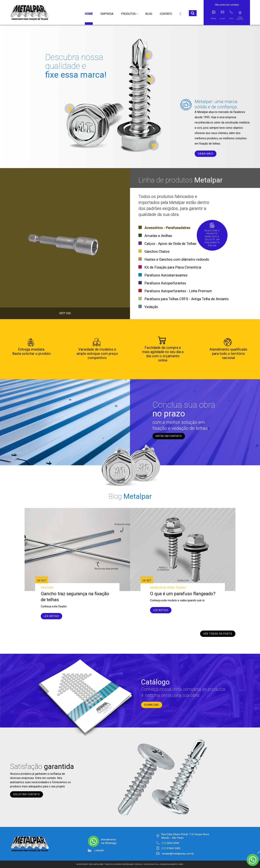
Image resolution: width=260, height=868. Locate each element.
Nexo (181, 864)
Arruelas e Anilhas (158, 236)
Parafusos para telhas (168, 588)
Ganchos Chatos (157, 252)
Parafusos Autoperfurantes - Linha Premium (178, 291)
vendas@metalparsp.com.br (178, 854)
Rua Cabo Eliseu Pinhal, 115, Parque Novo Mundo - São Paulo (185, 836)
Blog (149, 14)
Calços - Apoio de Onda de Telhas (170, 244)
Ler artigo (51, 616)
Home (89, 14)
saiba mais (206, 154)
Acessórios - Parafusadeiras (167, 228)
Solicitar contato (27, 794)
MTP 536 (65, 313)
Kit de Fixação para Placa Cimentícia (173, 267)
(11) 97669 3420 (171, 848)
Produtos (129, 14)
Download (152, 705)
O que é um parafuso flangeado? (183, 594)
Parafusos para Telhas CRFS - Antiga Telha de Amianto (187, 299)
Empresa (107, 14)
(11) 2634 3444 (170, 843)
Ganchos (47, 588)
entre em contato (169, 436)
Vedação (151, 307)
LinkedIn (99, 850)
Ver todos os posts (218, 634)
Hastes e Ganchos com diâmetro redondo (177, 259)
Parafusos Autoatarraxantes (166, 275)
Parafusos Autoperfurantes (165, 283)
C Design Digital (151, 864)
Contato (166, 14)
